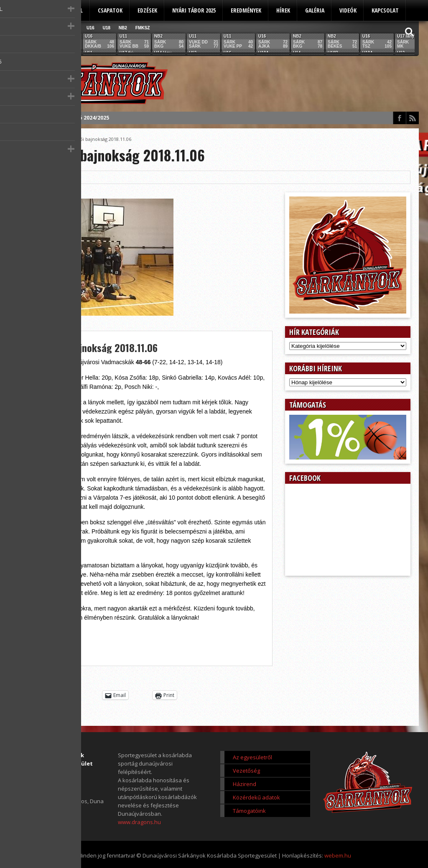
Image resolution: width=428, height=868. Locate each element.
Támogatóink (249, 811)
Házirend (245, 784)
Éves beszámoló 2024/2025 (74, 118)
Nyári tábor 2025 (194, 10)
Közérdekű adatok (256, 797)
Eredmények (246, 10)
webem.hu (338, 855)
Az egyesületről (62, 10)
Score (48, 139)
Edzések (147, 10)
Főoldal (27, 139)
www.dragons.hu (139, 822)
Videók (348, 10)
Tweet (70, 695)
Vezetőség (246, 771)
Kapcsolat (385, 10)
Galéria (315, 10)
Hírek (283, 10)
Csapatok (110, 10)
